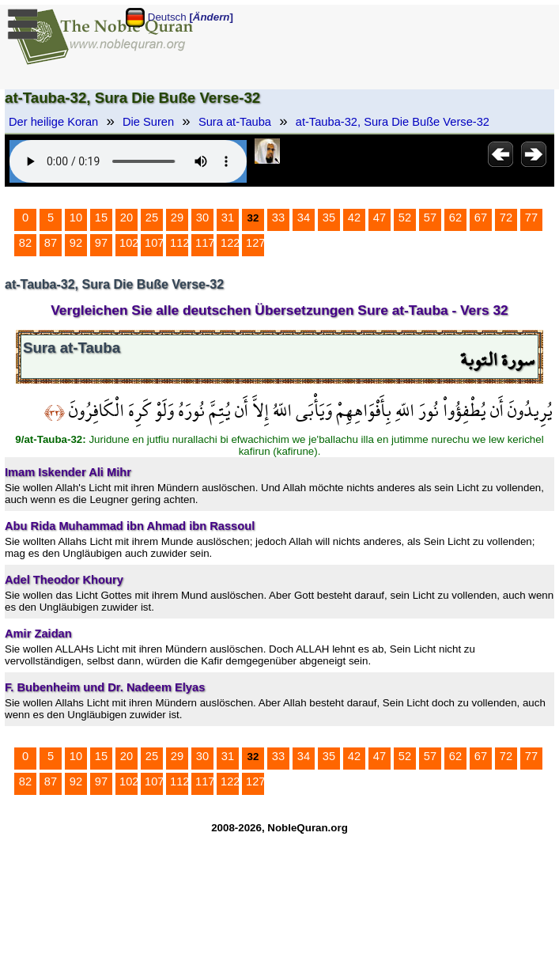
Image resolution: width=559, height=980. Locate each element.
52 (405, 218)
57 (430, 218)
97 (101, 243)
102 (129, 243)
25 (152, 218)
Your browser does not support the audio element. (128, 161)
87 (51, 243)
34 (304, 218)
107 (154, 243)
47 (380, 218)
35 (329, 218)
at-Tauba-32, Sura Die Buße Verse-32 (393, 122)
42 (354, 218)
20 (127, 218)
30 (202, 218)
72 (506, 218)
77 (531, 218)
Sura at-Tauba (235, 122)
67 (481, 218)
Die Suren (148, 122)
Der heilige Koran (53, 122)
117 (205, 243)
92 (76, 243)
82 (25, 243)
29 (177, 218)
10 (76, 218)
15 (101, 218)
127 (255, 243)
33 (278, 218)
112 (179, 243)
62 (455, 218)
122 (230, 243)
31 (228, 218)
